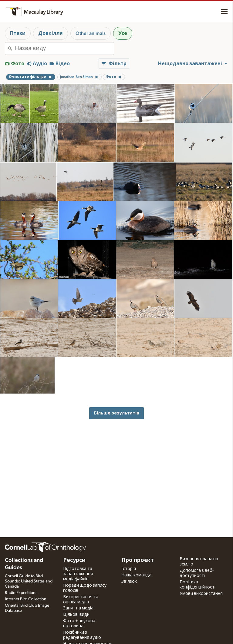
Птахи (18, 33)
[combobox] (64, 49)
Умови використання (201, 594)
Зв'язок (129, 582)
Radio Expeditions (21, 593)
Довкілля (51, 33)
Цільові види (76, 615)
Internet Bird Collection (26, 599)
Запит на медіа (78, 608)
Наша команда (136, 575)
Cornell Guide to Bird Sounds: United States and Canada (29, 581)
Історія (129, 569)
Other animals (91, 33)
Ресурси (74, 560)
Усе (123, 33)
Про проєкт (138, 560)
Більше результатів (117, 413)
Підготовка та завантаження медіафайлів (78, 574)
